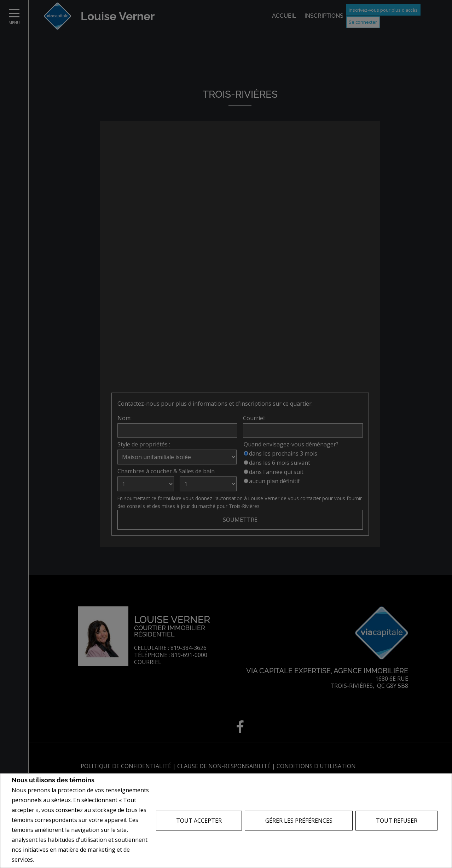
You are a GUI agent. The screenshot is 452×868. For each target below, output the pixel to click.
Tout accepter (199, 821)
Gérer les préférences (299, 821)
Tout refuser (397, 821)
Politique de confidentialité (71, 860)
